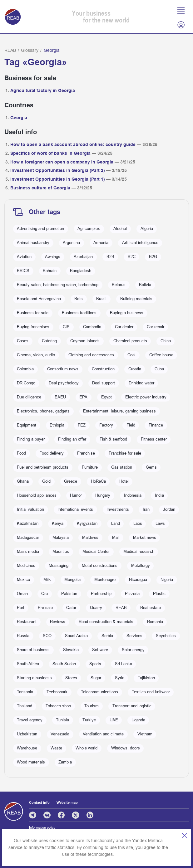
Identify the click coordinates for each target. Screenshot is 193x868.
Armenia (101, 243)
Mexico (23, 580)
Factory (106, 425)
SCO (47, 636)
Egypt (106, 397)
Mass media (28, 552)
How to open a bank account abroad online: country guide (73, 144)
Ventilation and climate (103, 734)
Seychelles (166, 636)
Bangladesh (81, 271)
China (166, 341)
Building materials (136, 299)
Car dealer (124, 327)
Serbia (107, 636)
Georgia (19, 118)
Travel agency (30, 720)
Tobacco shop (58, 706)
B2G (153, 257)
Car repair (156, 327)
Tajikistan (146, 678)
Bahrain (50, 271)
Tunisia (62, 720)
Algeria (147, 229)
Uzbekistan (27, 734)
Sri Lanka (124, 664)
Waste (56, 748)
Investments (118, 510)
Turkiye (89, 720)
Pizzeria (132, 594)
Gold (46, 481)
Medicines (26, 566)
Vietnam (145, 734)
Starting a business (34, 678)
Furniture (90, 467)
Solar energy (133, 650)
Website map (67, 802)
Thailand (25, 706)
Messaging (59, 566)
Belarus (119, 285)
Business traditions (79, 313)
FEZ (82, 425)
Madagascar (28, 538)
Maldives (90, 538)
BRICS (23, 271)
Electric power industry (146, 397)
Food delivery (52, 453)
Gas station (122, 467)
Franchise (86, 453)
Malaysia (61, 538)
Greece (71, 481)
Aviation (24, 257)
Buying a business (127, 313)
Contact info (39, 802)
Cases (23, 341)
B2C (132, 257)
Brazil (101, 299)
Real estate (151, 608)
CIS (66, 327)
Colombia (25, 369)
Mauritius (61, 552)
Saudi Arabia (76, 636)
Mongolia (72, 580)
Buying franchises (33, 327)
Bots (79, 299)
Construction (103, 369)
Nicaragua (138, 580)
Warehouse (27, 748)
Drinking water (141, 383)
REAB (10, 50)
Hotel (124, 481)
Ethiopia (57, 425)
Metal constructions (100, 566)
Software (100, 650)
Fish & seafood (113, 439)
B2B (110, 257)
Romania (155, 622)
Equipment (27, 425)
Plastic (159, 594)
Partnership (101, 594)
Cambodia (92, 327)
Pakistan (69, 594)
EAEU (60, 397)
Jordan (169, 510)
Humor (76, 495)
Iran (146, 510)
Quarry (96, 608)
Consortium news (63, 369)
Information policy (42, 827)
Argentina (71, 243)
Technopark (57, 692)
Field (131, 425)
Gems (151, 467)
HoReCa (98, 481)
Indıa (159, 495)
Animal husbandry (33, 243)
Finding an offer (72, 439)
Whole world (87, 748)
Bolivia (145, 285)
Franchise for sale (125, 453)
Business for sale (33, 313)
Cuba (159, 369)
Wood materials (31, 762)
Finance (156, 425)
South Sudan (64, 664)
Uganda (138, 720)
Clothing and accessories (91, 355)
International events (75, 510)
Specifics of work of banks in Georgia (50, 153)
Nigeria (167, 580)
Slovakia (71, 650)
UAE (114, 720)
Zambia (65, 762)
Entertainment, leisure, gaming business (119, 411)
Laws (160, 524)
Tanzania (25, 692)
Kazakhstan (28, 524)
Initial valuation (30, 510)
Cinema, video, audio (36, 355)
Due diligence (29, 397)
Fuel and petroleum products (43, 467)
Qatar (71, 608)
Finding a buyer (31, 439)
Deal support (104, 383)
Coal (131, 355)
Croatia (135, 369)
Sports (95, 664)
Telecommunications (99, 692)
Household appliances (37, 495)
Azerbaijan (83, 257)
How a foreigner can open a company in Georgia (62, 162)
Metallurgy (141, 566)
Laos (138, 524)
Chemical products (130, 341)
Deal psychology (64, 383)
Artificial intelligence (140, 243)
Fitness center (154, 439)
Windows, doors (126, 748)
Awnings (53, 257)
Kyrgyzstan (87, 524)
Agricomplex (89, 229)
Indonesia (133, 495)
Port (21, 608)
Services (134, 636)
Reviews (58, 622)
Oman (22, 594)
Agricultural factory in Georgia (43, 90)
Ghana (23, 481)
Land (116, 524)
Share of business (33, 650)
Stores (71, 678)
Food (21, 453)
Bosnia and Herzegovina (39, 299)
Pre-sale (45, 608)
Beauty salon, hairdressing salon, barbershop (58, 285)
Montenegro (105, 580)
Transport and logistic (132, 706)
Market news (145, 538)
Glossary (30, 50)
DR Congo (26, 383)
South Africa (28, 664)
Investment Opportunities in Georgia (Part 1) (58, 179)
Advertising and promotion (40, 229)
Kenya (58, 524)
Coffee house (161, 355)
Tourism (92, 706)
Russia (23, 636)
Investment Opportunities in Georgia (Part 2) (58, 170)
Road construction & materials (106, 622)
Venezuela (60, 734)
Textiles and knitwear (151, 692)
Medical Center (96, 552)
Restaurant (27, 622)
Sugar (96, 678)
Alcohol (120, 229)
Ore (45, 594)
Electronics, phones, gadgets (43, 411)
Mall (116, 538)
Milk (47, 580)
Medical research (139, 552)
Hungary (103, 495)
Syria (120, 678)
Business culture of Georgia (40, 188)
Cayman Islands (85, 341)
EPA (83, 397)
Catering (49, 341)
